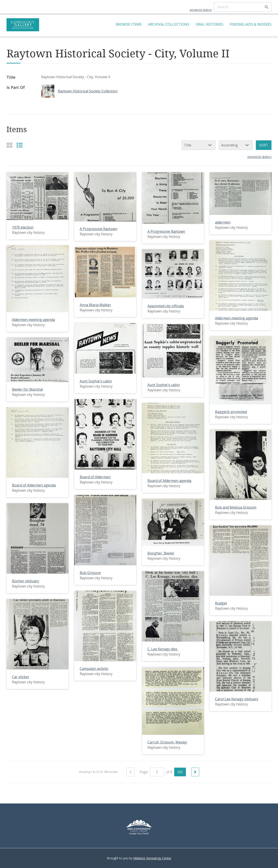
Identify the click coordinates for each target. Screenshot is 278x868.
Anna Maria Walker (95, 305)
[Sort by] (199, 145)
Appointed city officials (166, 306)
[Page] (157, 772)
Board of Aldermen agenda (169, 481)
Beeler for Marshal (27, 389)
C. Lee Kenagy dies (162, 649)
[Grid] (9, 145)
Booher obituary (26, 581)
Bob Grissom (90, 573)
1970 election (23, 227)
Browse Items (129, 24)
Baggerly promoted (231, 412)
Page (152, 772)
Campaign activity (94, 669)
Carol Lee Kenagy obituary (237, 699)
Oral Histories (209, 24)
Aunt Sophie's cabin (96, 381)
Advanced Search (201, 10)
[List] (20, 145)
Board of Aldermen (95, 477)
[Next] (195, 772)
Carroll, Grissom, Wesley (167, 742)
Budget (221, 603)
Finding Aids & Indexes (251, 24)
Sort (264, 145)
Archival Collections (169, 24)
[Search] (243, 7)
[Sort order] (236, 145)
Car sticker (21, 677)
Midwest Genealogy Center (152, 858)
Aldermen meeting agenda (237, 318)
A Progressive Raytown (98, 229)
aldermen (223, 222)
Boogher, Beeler (161, 553)
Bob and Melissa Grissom (236, 507)
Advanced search (259, 157)
